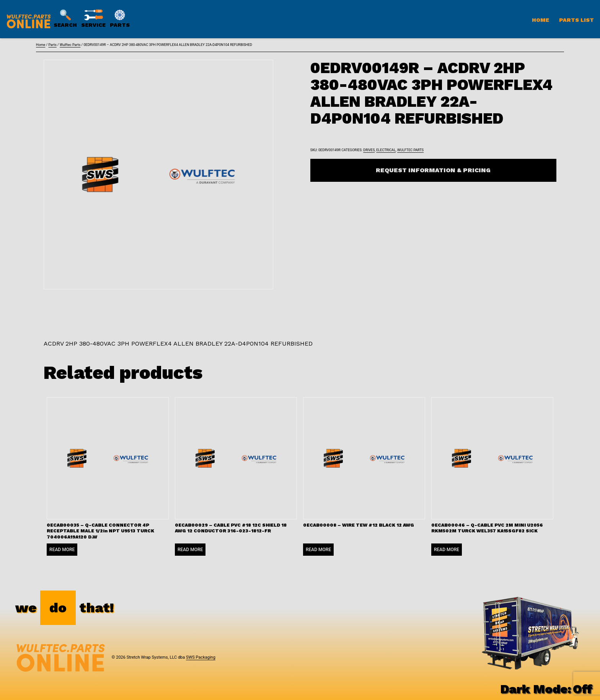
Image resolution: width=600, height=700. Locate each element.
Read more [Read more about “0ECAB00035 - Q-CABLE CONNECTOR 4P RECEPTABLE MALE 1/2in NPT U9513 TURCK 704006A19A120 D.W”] (62, 550)
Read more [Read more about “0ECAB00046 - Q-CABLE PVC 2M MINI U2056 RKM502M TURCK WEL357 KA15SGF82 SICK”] (447, 550)
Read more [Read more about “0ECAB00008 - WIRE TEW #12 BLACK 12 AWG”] (318, 550)
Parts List (576, 20)
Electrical (386, 150)
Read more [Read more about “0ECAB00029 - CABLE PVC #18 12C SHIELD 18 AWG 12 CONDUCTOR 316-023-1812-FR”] (190, 550)
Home (540, 20)
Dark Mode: (546, 689)
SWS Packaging (201, 657)
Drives (369, 150)
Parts (52, 45)
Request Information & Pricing (433, 170)
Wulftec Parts (70, 45)
